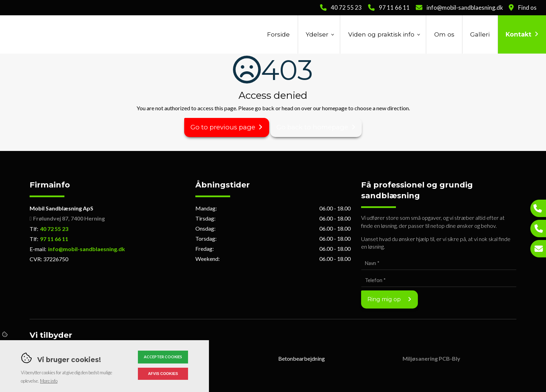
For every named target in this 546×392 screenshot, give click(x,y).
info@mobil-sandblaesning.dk (465, 8)
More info (49, 381)
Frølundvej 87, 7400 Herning (69, 218)
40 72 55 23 (346, 8)
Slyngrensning (172, 358)
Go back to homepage (312, 127)
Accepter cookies (163, 357)
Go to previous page (223, 127)
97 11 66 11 (394, 8)
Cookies (5, 335)
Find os (527, 8)
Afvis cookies (163, 374)
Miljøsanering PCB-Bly (431, 358)
